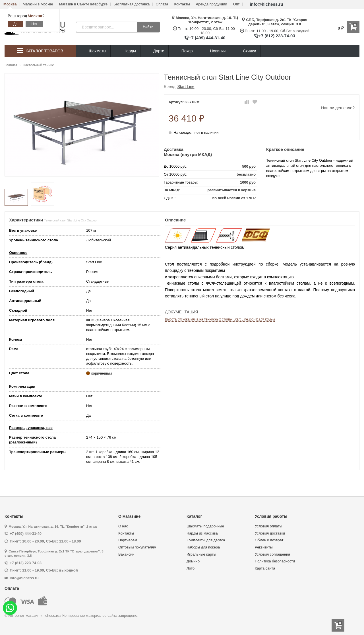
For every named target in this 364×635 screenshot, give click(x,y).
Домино (193, 561)
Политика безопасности (275, 561)
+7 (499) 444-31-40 (207, 38)
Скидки (245, 52)
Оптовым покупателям (137, 547)
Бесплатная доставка (132, 4)
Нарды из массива (202, 533)
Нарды (125, 51)
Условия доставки (270, 533)
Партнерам (128, 540)
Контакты (182, 4)
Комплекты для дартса (206, 540)
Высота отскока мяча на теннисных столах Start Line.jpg (220, 319)
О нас (123, 526)
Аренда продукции (212, 4)
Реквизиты (264, 547)
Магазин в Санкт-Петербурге (83, 4)
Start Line (186, 87)
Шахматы (93, 51)
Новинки (214, 51)
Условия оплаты (268, 526)
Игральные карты (201, 554)
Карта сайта (265, 568)
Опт (236, 4)
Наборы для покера (203, 547)
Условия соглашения (272, 554)
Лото (191, 568)
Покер (183, 51)
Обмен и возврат (269, 540)
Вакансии (126, 554)
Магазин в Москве (38, 4)
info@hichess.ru (266, 4)
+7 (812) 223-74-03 (277, 36)
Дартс (154, 51)
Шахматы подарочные (205, 526)
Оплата (162, 4)
